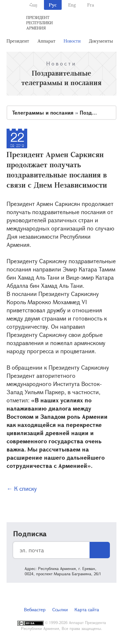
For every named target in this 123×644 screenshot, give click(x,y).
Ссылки (60, 609)
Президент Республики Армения (40, 23)
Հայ (33, 5)
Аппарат (46, 41)
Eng (72, 5)
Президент (18, 41)
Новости (72, 41)
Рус (53, 5)
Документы (101, 41)
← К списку (22, 488)
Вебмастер (35, 609)
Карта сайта (87, 609)
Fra (91, 5)
